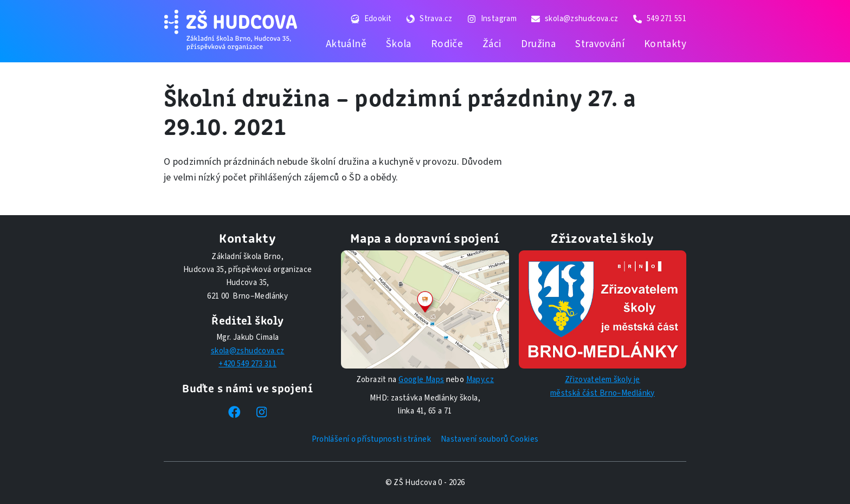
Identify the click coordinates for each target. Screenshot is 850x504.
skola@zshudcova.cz (248, 351)
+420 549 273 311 (247, 364)
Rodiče (447, 44)
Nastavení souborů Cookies (490, 439)
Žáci (492, 44)
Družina (539, 44)
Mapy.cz (480, 380)
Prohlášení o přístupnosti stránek (371, 439)
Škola (399, 44)
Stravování (600, 44)
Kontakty (665, 44)
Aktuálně (346, 44)
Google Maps (421, 380)
